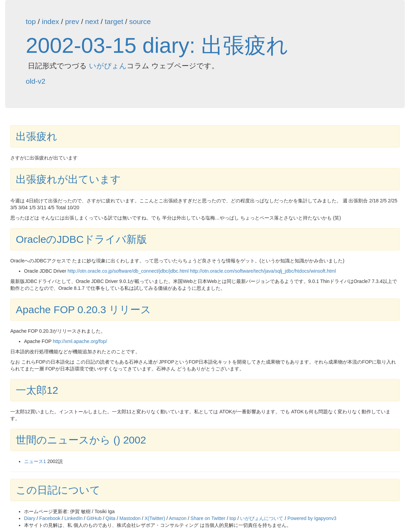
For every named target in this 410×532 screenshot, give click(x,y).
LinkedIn (74, 518)
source (140, 21)
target (114, 21)
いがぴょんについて (262, 518)
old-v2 (36, 81)
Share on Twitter (208, 518)
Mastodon (130, 518)
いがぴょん (108, 66)
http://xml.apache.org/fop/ (80, 341)
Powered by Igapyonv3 (312, 518)
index (50, 21)
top (31, 21)
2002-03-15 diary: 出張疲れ (157, 45)
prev (72, 21)
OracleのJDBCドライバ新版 (81, 239)
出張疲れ (37, 136)
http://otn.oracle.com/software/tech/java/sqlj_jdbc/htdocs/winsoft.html (263, 271)
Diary (30, 518)
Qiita (110, 518)
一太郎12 (37, 390)
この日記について (58, 490)
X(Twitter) (155, 518)
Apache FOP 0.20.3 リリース (83, 310)
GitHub (94, 518)
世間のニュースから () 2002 (81, 440)
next (92, 21)
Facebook (50, 518)
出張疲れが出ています (68, 179)
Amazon (178, 518)
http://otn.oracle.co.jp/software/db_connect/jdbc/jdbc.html (128, 271)
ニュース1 (35, 461)
